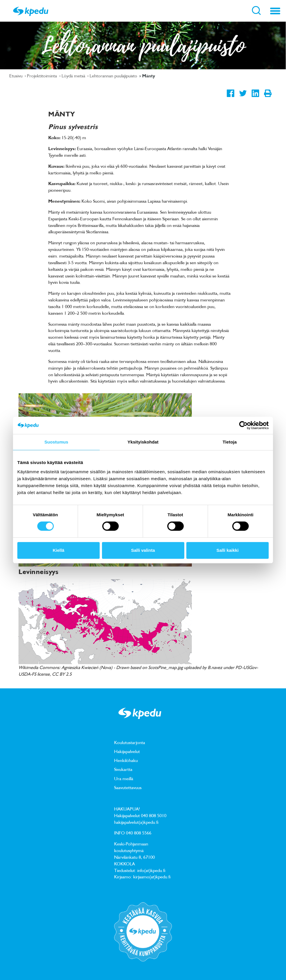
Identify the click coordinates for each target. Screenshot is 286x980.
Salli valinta (143, 550)
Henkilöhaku (126, 760)
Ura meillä (124, 778)
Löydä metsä (74, 76)
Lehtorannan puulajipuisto (114, 76)
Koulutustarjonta (130, 742)
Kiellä (58, 550)
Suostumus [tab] (56, 442)
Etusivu (16, 76)
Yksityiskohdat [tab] (143, 442)
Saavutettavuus (128, 787)
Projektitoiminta (42, 76)
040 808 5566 (139, 833)
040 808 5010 (154, 815)
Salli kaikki (227, 550)
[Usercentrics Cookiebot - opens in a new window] (243, 425)
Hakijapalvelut (127, 751)
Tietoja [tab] (230, 442)
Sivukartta (123, 769)
